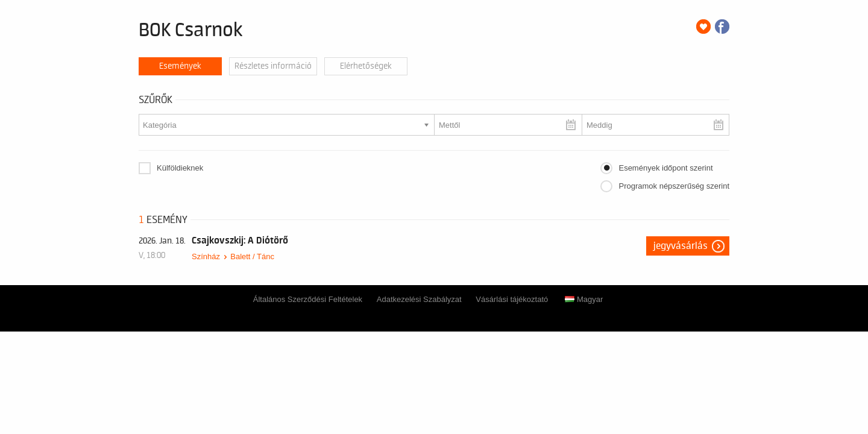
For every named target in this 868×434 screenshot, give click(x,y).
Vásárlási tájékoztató (512, 299)
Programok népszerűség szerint (674, 186)
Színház (206, 256)
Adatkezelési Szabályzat (419, 299)
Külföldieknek (180, 168)
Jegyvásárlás (681, 246)
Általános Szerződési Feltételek (308, 299)
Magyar (584, 299)
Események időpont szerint (665, 168)
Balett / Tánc (252, 256)
